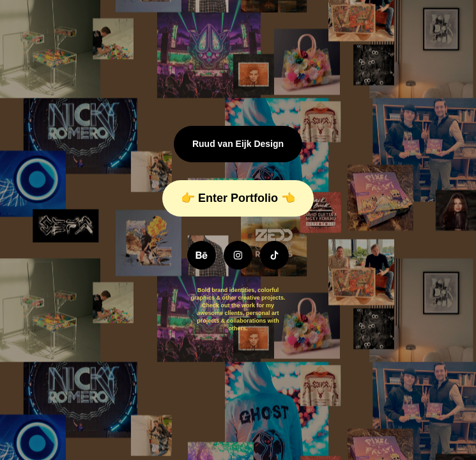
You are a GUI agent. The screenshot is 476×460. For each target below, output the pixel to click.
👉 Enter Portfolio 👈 (238, 198)
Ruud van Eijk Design (238, 144)
